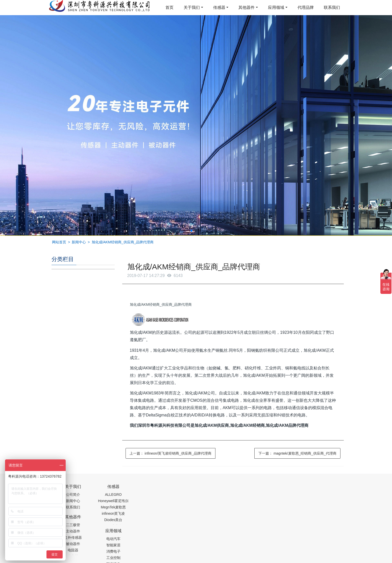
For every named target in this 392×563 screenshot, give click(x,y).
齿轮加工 (94, 560)
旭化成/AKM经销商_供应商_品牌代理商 (123, 242)
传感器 (219, 7)
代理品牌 (306, 7)
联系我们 (332, 7)
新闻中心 (79, 242)
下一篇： (297, 453)
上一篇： (170, 453)
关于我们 (192, 7)
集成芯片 (136, 560)
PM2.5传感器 (115, 560)
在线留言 (315, 548)
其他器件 (247, 7)
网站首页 (59, 242)
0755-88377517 (282, 489)
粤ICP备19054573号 (195, 547)
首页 (169, 7)
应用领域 (276, 7)
